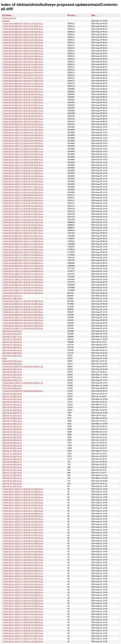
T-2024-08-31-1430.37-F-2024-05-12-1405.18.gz (23, 489)
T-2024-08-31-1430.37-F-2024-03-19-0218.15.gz (23, 581)
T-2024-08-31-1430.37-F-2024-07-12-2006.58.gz (23, 641)
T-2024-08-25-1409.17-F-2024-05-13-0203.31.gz (23, 173)
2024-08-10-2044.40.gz (12, 413)
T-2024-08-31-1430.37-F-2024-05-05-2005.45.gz (23, 609)
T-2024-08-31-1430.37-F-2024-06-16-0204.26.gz (23, 527)
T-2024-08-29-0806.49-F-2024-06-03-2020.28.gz (23, 92)
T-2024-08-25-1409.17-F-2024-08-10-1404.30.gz (23, 279)
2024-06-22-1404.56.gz (12, 429)
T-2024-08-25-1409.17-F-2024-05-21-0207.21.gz (23, 179)
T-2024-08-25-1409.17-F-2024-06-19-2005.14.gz (23, 203)
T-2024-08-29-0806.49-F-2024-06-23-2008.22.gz (23, 122)
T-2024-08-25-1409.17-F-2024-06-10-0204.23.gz (23, 211)
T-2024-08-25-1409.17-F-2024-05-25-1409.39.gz (23, 181)
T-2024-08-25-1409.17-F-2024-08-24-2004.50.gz (23, 328)
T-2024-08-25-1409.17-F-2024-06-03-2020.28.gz (23, 195)
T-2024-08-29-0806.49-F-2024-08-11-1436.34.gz (23, 285)
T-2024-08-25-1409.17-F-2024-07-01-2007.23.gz (23, 247)
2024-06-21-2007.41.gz (12, 435)
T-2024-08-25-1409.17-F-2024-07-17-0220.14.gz (23, 274)
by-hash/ (6, 21)
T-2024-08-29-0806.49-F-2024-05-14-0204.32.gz (23, 86)
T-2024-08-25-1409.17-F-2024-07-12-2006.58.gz (23, 255)
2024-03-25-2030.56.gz (12, 410)
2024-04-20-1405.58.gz (12, 407)
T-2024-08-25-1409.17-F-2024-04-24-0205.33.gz (23, 157)
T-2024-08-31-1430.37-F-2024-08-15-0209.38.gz (23, 552)
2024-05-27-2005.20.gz (12, 451)
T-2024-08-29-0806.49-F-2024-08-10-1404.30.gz (23, 277)
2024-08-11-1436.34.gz (12, 298)
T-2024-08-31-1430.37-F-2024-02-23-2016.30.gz (23, 576)
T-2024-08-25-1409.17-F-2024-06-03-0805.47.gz (23, 209)
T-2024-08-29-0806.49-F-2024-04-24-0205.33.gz (23, 53)
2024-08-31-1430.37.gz (12, 486)
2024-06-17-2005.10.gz (12, 421)
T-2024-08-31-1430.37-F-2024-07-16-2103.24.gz (23, 614)
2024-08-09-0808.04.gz (12, 347)
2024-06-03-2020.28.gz (12, 356)
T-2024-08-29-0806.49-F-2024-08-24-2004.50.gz (23, 323)
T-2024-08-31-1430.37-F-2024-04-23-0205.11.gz (23, 598)
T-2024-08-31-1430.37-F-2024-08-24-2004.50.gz (23, 565)
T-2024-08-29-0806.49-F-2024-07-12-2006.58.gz (23, 241)
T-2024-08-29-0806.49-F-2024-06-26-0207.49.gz (23, 119)
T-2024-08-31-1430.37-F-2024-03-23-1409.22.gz (23, 584)
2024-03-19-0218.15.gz (12, 418)
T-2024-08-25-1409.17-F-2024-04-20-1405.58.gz (23, 146)
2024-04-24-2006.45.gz (12, 464)
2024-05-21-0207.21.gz (12, 337)
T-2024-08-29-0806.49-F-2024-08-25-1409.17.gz (23, 367)
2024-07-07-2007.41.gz (12, 416)
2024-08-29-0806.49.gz (12, 388)
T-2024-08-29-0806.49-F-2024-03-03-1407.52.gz (23, 37)
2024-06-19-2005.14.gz (12, 372)
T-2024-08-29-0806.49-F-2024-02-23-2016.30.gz (23, 34)
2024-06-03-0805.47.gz (12, 462)
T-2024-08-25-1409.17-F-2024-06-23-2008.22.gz (23, 228)
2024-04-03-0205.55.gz (12, 350)
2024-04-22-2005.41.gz (12, 459)
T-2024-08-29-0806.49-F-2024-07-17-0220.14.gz (23, 266)
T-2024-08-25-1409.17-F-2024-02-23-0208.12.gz (23, 168)
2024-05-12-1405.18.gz (12, 386)
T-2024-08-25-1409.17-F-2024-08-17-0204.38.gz (23, 312)
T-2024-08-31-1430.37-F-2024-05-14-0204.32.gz (23, 497)
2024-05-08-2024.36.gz (12, 334)
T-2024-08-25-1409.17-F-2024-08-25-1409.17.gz (23, 383)
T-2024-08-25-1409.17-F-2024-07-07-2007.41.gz (23, 244)
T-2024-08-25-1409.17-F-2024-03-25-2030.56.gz (23, 141)
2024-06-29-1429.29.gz (12, 364)
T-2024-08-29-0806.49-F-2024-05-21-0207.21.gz (23, 70)
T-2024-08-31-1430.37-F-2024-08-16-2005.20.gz (23, 554)
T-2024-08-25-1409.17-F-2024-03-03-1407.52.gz (23, 132)
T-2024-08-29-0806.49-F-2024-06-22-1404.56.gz (23, 108)
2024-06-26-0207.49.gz (12, 394)
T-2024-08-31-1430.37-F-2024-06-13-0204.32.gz (23, 524)
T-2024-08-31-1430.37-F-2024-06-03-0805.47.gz (23, 514)
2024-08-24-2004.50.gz (12, 331)
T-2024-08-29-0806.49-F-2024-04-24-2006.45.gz (23, 56)
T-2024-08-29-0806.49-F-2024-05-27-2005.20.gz (23, 81)
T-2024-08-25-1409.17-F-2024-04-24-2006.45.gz (23, 160)
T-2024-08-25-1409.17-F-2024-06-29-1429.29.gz (23, 222)
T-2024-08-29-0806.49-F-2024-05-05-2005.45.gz (23, 59)
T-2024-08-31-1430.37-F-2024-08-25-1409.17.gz (23, 568)
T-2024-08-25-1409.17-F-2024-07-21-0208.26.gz (23, 269)
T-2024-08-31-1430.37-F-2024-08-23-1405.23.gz (23, 562)
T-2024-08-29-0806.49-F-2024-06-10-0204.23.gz (23, 113)
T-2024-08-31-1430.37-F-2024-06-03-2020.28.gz (23, 516)
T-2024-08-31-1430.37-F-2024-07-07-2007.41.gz (23, 639)
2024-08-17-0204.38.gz (12, 339)
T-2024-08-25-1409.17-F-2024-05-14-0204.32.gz (23, 192)
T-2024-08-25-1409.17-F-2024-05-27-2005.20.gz (23, 190)
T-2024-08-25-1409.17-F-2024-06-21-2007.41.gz (23, 217)
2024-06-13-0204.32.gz (12, 440)
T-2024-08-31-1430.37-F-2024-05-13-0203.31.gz (23, 492)
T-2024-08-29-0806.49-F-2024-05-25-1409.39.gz (23, 72)
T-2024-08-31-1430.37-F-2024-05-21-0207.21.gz (23, 500)
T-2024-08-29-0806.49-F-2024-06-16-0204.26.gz (23, 100)
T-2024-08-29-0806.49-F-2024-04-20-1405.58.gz (23, 48)
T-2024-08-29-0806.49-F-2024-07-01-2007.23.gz (23, 236)
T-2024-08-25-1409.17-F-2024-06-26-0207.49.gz (23, 225)
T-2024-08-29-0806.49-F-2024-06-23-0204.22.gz (23, 124)
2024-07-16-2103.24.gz (12, 342)
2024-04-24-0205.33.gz (12, 361)
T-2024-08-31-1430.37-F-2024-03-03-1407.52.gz (23, 579)
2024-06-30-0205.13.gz (12, 448)
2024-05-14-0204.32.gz (12, 377)
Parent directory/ (9, 18)
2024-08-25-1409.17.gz (12, 380)
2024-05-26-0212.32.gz (12, 296)
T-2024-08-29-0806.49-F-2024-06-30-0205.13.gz (23, 239)
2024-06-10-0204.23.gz (12, 484)
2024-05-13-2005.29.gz (12, 424)
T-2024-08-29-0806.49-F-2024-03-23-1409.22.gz (23, 40)
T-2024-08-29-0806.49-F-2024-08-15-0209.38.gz (23, 293)
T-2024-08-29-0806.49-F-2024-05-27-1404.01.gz (23, 78)
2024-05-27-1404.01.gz (12, 375)
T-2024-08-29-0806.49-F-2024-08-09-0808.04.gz (23, 263)
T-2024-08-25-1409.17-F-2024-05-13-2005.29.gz (23, 176)
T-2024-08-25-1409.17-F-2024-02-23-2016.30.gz (23, 135)
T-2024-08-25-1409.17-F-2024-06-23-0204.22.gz (23, 230)
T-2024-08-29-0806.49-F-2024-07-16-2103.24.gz (23, 252)
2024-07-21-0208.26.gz (12, 454)
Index (5, 358)
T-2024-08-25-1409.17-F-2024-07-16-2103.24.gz (23, 258)
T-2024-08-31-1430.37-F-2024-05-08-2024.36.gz (23, 612)
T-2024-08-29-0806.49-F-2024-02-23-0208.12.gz (23, 83)
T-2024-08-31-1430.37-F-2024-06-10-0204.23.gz (23, 522)
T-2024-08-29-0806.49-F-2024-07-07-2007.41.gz (23, 233)
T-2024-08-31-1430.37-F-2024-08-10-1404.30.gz (23, 625)
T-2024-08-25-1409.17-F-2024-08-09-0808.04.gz (23, 271)
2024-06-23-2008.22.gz (12, 426)
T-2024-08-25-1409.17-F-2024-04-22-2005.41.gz (23, 149)
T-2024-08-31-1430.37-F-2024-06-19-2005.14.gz (23, 533)
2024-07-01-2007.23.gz (12, 470)
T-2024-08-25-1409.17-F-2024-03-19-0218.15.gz (23, 127)
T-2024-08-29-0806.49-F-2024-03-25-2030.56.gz (23, 43)
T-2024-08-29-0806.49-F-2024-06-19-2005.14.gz (23, 89)
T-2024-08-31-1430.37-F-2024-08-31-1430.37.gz (23, 573)
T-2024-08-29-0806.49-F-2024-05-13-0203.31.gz (23, 64)
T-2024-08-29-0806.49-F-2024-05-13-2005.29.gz (23, 67)
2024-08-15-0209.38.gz (12, 353)
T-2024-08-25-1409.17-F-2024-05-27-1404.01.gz (23, 187)
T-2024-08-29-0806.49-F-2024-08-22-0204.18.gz (23, 315)
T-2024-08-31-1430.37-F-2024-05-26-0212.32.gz (23, 505)
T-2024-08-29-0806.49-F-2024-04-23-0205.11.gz (23, 51)
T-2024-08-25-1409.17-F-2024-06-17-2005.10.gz (23, 214)
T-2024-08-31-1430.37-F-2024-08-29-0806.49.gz (23, 571)
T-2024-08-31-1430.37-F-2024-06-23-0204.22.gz (23, 541)
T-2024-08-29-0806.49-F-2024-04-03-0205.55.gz (23, 45)
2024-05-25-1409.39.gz (12, 475)
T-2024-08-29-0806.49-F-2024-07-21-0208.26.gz (23, 260)
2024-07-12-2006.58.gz (12, 396)
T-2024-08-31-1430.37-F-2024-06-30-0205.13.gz (23, 633)
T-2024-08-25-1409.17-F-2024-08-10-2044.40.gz (23, 288)
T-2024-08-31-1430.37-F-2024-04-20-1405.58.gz (23, 592)
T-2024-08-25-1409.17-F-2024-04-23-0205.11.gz (23, 151)
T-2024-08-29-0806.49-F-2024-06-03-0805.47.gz (23, 111)
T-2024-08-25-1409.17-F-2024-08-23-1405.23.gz (23, 326)
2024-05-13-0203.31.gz (12, 478)
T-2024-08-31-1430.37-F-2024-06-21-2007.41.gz (23, 535)
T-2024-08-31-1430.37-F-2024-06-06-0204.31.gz (23, 519)
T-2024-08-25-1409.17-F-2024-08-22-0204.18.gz (23, 317)
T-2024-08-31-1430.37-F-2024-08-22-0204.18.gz (23, 560)
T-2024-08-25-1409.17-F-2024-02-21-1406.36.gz (23, 130)
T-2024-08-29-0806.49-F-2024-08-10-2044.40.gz (23, 282)
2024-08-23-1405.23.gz (12, 437)
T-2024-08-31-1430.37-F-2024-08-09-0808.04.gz (23, 622)
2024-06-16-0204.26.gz (12, 467)
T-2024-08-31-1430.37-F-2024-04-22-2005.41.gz (23, 595)
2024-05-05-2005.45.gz (12, 399)
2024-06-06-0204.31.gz (12, 443)
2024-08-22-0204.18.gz (12, 369)
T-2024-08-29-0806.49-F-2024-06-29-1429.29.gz (23, 116)
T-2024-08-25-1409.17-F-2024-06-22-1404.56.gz (23, 206)
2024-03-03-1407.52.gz (12, 432)
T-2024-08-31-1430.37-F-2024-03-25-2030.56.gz (23, 587)
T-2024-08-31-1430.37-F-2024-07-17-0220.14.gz (23, 617)
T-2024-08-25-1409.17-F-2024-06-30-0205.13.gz (23, 250)
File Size (71, 15)
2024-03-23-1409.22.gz (12, 405)
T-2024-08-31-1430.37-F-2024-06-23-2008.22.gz (23, 543)
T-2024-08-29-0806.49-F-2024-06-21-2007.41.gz (23, 105)
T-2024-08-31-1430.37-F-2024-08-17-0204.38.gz (23, 557)
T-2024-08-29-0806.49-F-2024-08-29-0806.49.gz (23, 391)
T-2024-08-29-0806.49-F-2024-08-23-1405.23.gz (23, 320)
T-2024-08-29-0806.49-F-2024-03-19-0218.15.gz (23, 24)
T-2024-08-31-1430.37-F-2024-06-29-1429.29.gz (23, 549)
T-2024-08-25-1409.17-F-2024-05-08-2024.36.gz (23, 165)
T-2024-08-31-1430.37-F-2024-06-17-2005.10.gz (23, 530)
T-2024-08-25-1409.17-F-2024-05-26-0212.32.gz (23, 184)
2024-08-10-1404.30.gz (12, 345)
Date (93, 15)
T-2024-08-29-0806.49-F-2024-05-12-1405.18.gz (23, 62)
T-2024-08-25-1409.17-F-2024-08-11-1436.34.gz (23, 290)
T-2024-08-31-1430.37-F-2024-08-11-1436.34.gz (23, 631)
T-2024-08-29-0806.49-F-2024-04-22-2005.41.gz (23, 26)
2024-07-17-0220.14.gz (12, 473)
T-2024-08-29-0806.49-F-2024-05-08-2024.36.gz (23, 32)
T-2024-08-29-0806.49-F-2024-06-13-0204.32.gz (23, 97)
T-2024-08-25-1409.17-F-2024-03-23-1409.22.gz (23, 138)
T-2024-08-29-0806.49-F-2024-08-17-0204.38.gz (23, 307)
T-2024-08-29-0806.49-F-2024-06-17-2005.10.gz (23, 102)
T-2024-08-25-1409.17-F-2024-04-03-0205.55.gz (23, 143)
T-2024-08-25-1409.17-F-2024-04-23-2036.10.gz (23, 154)
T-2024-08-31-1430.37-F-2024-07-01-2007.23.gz (23, 636)
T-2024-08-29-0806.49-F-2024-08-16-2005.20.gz (23, 304)
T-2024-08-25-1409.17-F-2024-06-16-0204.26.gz (23, 200)
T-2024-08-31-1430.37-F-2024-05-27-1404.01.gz (23, 508)
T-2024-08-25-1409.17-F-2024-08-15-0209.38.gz (23, 301)
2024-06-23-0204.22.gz (12, 456)
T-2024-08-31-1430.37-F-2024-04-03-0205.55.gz (23, 590)
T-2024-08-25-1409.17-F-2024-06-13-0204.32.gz (23, 220)
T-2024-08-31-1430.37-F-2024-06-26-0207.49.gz (23, 546)
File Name (7, 15)
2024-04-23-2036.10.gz (12, 402)
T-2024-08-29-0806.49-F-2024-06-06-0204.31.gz (23, 94)
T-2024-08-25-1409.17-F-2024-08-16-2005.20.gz (23, 309)
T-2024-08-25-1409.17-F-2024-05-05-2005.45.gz (23, 162)
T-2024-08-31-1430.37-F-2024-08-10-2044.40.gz (23, 628)
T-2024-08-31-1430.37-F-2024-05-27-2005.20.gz (23, 511)
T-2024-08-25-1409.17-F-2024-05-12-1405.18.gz (23, 171)
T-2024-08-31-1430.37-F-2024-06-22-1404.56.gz (23, 538)
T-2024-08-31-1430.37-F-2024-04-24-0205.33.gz (23, 603)
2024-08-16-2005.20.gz (12, 481)
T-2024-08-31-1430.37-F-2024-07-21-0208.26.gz (23, 620)
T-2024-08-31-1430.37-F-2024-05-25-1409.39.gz (23, 503)
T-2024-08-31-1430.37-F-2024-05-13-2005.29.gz (23, 494)
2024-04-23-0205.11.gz (12, 445)
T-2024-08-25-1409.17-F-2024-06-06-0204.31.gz (23, 198)
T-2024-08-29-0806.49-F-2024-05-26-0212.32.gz (23, 75)
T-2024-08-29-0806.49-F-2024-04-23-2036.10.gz (23, 29)
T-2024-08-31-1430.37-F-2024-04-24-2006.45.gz (23, 606)
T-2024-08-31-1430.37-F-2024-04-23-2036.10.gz (23, 601)
